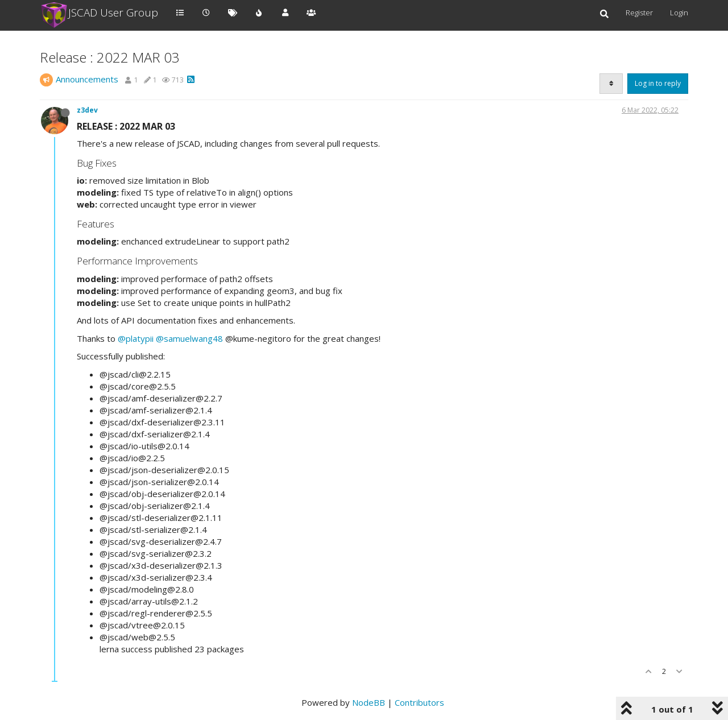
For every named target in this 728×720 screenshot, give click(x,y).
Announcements (87, 79)
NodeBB (369, 702)
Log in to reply (658, 83)
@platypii (136, 338)
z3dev (87, 110)
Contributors (419, 702)
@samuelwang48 (189, 338)
